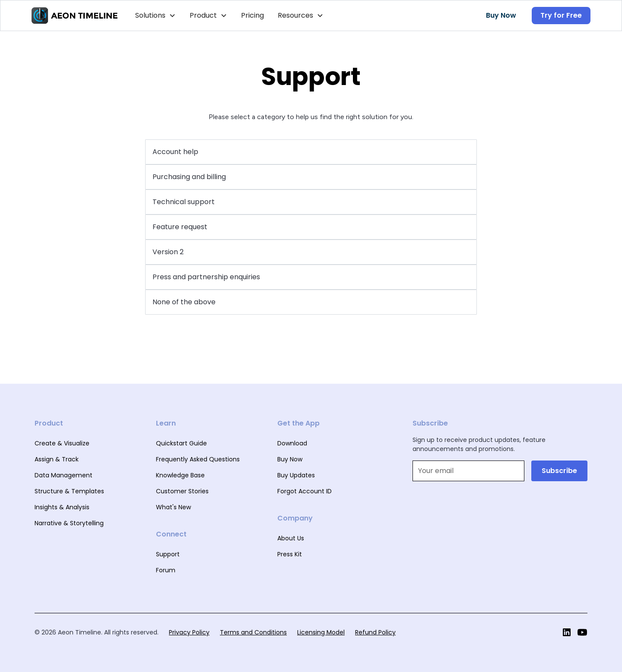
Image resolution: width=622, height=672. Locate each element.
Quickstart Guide (181, 443)
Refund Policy (375, 632)
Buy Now (501, 15)
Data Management (63, 475)
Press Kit (290, 554)
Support (168, 554)
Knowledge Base (180, 475)
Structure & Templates (69, 491)
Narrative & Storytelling (69, 523)
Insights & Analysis (62, 507)
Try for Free (561, 15)
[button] (155, 16)
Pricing (252, 15)
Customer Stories (182, 491)
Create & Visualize (62, 443)
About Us (291, 538)
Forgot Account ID (305, 491)
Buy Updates (296, 475)
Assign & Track (57, 459)
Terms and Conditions (253, 632)
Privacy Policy (189, 632)
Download (292, 443)
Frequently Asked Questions (198, 459)
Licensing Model (321, 632)
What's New (173, 507)
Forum (166, 570)
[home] (75, 16)
